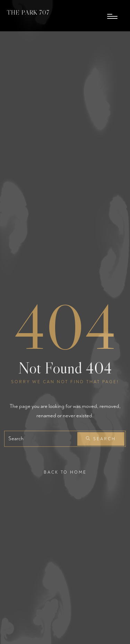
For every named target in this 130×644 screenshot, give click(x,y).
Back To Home (65, 472)
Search (101, 439)
